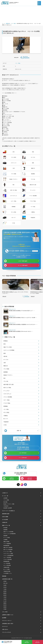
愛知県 (5, 595)
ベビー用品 (13, 23)
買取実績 (8, 23)
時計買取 (5, 502)
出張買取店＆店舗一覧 (7, 579)
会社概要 (4, 618)
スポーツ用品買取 (7, 557)
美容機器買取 (6, 545)
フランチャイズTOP (7, 632)
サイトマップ (5, 626)
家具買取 (5, 528)
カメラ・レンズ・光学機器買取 (10, 534)
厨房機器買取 (6, 561)
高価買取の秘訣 (6, 514)
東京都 (5, 581)
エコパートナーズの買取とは (8, 511)
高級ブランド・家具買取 (8, 532)
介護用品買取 (6, 567)
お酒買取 (5, 540)
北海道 (5, 609)
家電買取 (5, 530)
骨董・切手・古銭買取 (8, 547)
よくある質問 (5, 519)
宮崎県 (5, 607)
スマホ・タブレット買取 (8, 553)
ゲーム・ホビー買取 (8, 551)
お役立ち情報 (5, 517)
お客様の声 (5, 522)
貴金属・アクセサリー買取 (9, 504)
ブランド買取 (6, 500)
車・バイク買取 (7, 569)
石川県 (5, 601)
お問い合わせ (5, 629)
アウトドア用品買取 (8, 559)
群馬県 (5, 591)
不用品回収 (6, 506)
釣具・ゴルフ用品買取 (8, 549)
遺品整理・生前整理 (8, 508)
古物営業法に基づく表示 (8, 624)
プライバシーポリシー (7, 621)
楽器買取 (5, 536)
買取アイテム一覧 (6, 525)
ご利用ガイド (5, 493)
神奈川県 (5, 583)
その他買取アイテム (8, 573)
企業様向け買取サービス (8, 615)
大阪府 (5, 597)
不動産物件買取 (7, 571)
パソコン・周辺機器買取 (8, 555)
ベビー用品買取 (7, 563)
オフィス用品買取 (7, 565)
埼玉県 (5, 587)
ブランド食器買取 (7, 544)
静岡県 (5, 593)
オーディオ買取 (7, 538)
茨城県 (5, 585)
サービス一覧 (5, 496)
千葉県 (5, 589)
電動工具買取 (6, 542)
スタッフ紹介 (5, 612)
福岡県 (5, 603)
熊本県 (5, 605)
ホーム (4, 23)
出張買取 (5, 498)
